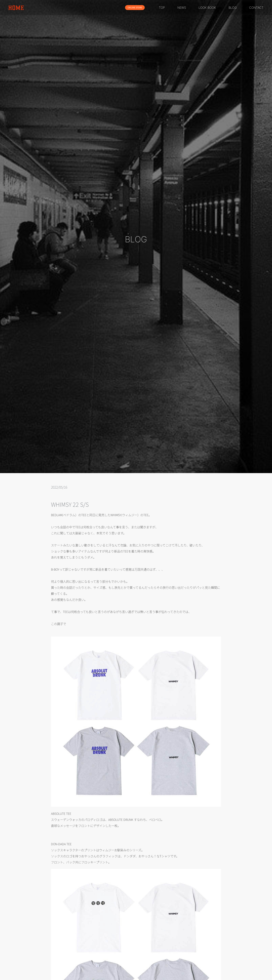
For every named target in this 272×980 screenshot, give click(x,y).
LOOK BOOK (207, 8)
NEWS (182, 8)
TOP (162, 8)
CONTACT (256, 8)
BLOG (233, 8)
